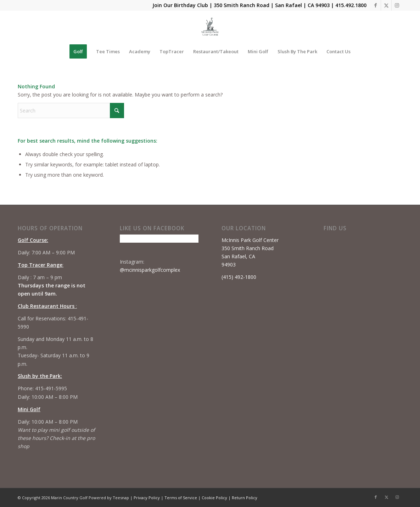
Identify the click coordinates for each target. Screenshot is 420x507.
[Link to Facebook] (376, 5)
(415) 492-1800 (239, 277)
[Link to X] (386, 5)
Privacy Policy (147, 498)
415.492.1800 (351, 5)
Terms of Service (181, 498)
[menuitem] (78, 51)
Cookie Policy (214, 498)
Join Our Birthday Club (180, 5)
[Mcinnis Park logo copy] (210, 27)
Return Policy (245, 498)
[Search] (71, 111)
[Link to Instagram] (397, 5)
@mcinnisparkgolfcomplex (150, 270)
